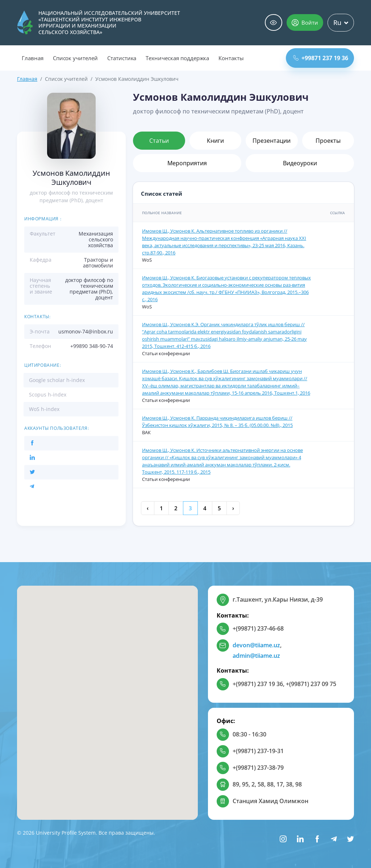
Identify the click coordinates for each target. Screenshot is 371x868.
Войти (305, 22)
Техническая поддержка (177, 58)
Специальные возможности (274, 23)
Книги (215, 141)
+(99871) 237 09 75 (311, 684)
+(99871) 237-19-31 (258, 751)
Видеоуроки (300, 163)
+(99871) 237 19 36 (258, 684)
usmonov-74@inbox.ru (86, 331)
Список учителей (75, 58)
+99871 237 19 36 (321, 58)
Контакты (231, 58)
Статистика (122, 58)
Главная (33, 58)
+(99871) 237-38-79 (258, 768)
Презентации (272, 141)
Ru (341, 22)
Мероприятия (187, 163)
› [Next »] (233, 508)
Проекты (328, 141)
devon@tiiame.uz (256, 645)
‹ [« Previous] (148, 508)
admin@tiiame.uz (256, 656)
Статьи (159, 141)
